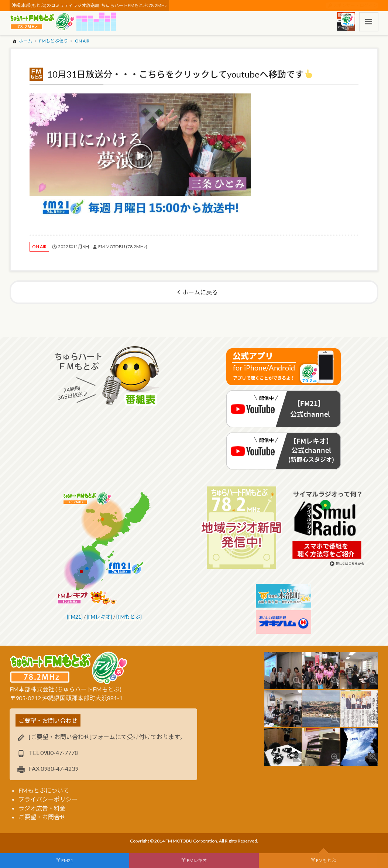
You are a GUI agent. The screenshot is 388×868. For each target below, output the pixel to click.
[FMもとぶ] (129, 617)
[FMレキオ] (99, 617)
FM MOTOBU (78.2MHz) (123, 247)
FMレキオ (197, 860)
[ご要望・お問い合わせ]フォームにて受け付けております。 (107, 737)
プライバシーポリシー (48, 799)
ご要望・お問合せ (42, 817)
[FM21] (75, 617)
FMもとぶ (326, 860)
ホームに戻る (200, 292)
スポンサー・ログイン (355, 5)
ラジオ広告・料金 (42, 808)
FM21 (67, 860)
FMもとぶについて (44, 790)
